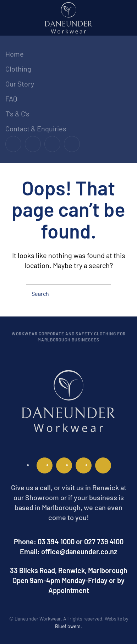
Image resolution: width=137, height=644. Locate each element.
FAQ (11, 99)
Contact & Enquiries (36, 129)
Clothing (18, 69)
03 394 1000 (56, 541)
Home (15, 54)
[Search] (68, 293)
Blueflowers (68, 626)
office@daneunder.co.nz (79, 551)
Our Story (20, 84)
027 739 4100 (104, 541)
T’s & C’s (17, 114)
